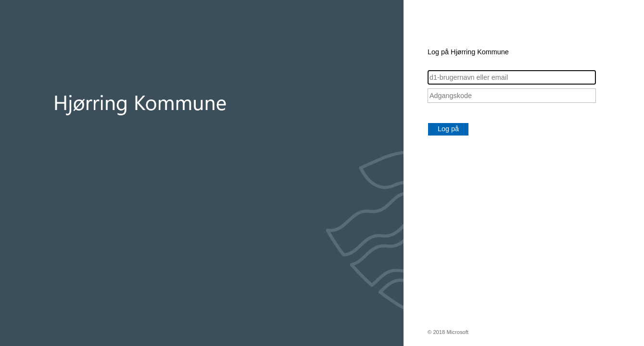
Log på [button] (448, 129)
